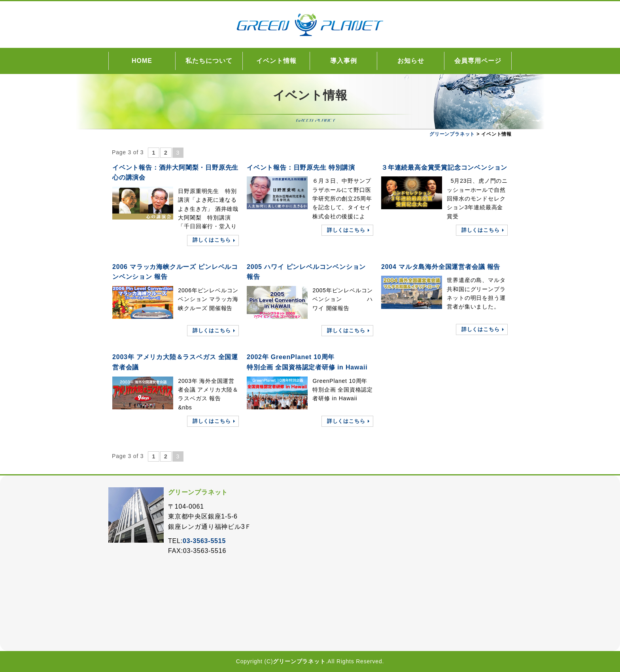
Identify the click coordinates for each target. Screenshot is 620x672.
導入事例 (344, 61)
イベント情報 (276, 61)
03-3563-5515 (204, 541)
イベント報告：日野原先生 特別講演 (301, 168)
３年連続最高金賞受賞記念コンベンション (444, 168)
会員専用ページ (478, 61)
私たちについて (209, 61)
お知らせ (411, 61)
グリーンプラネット (299, 661)
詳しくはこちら (212, 240)
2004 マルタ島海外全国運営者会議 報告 (441, 267)
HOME (142, 61)
